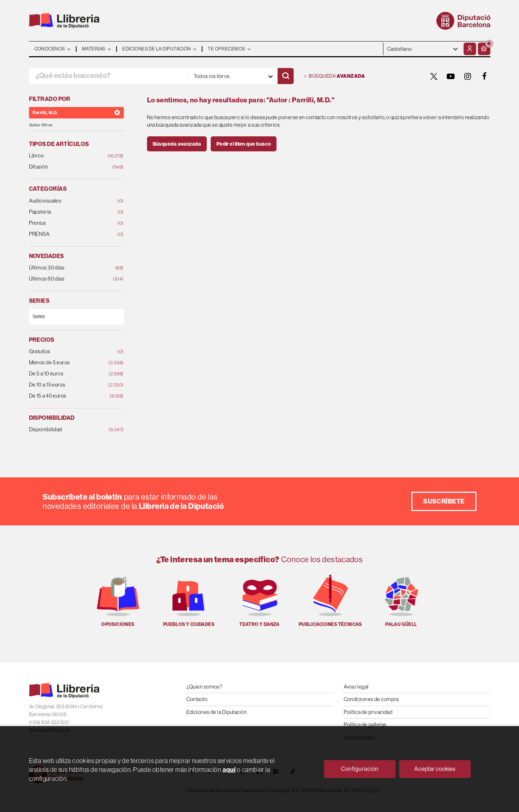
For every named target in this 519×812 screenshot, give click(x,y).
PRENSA (68, 234)
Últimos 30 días (68, 268)
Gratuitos (68, 352)
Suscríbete (444, 501)
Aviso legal (356, 687)
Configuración (360, 769)
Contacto (197, 699)
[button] (484, 49)
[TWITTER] (434, 76)
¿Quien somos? (204, 687)
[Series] (76, 317)
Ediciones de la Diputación (217, 712)
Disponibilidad (68, 430)
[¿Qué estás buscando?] (109, 76)
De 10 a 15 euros (68, 385)
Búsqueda (335, 76)
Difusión (68, 167)
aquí (229, 770)
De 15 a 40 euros (68, 396)
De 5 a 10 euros (68, 374)
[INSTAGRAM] (468, 76)
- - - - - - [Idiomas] (423, 49)
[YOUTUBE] (451, 76)
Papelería (68, 212)
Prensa (68, 223)
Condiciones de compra (371, 699)
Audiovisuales (68, 201)
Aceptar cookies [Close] (435, 769)
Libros (68, 156)
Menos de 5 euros (68, 363)
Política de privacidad (368, 712)
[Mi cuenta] (470, 49)
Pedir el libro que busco (244, 144)
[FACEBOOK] (485, 76)
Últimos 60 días (68, 279)
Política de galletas (365, 725)
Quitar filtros (41, 125)
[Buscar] (286, 76)
